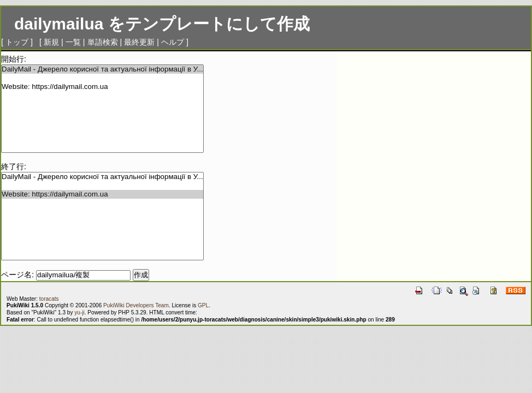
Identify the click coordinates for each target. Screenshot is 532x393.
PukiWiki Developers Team (136, 305)
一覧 (73, 42)
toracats (49, 299)
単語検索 (103, 42)
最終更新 (139, 42)
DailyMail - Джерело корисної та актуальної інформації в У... (102, 69)
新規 (51, 42)
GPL (203, 305)
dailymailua (59, 24)
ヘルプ (173, 42)
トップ (17, 42)
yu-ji (79, 312)
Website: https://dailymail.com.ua (102, 87)
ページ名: (17, 275)
